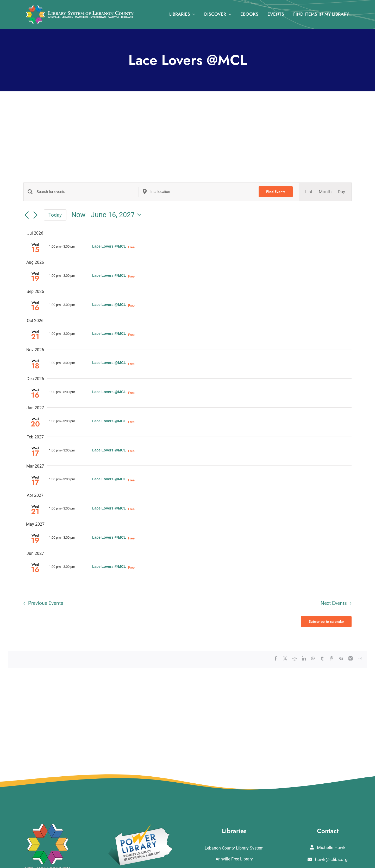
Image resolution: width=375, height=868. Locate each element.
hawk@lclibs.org (328, 859)
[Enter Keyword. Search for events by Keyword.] (87, 192)
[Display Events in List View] (309, 192)
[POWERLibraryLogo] (141, 826)
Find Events (276, 192)
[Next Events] (36, 215)
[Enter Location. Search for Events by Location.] (202, 192)
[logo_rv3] (80, 7)
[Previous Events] (27, 215)
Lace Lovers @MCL (109, 246)
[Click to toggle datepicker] (108, 215)
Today (55, 215)
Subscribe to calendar (326, 622)
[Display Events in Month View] (325, 192)
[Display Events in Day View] (341, 192)
